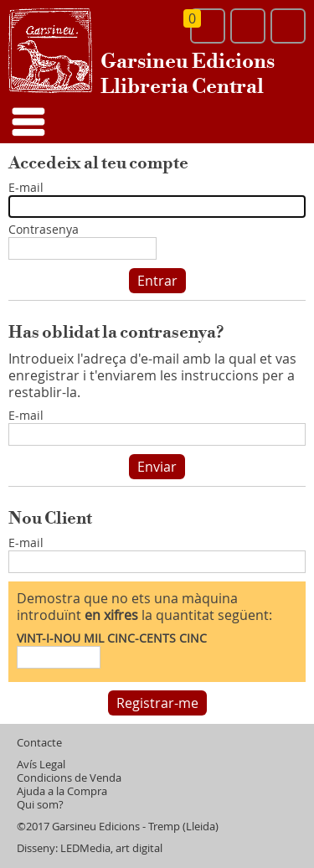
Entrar (157, 281)
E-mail (26, 188)
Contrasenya (44, 230)
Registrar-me (157, 703)
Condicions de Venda (69, 778)
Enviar (157, 467)
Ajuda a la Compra (62, 791)
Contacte (39, 743)
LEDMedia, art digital (111, 848)
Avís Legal (41, 765)
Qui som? (40, 805)
